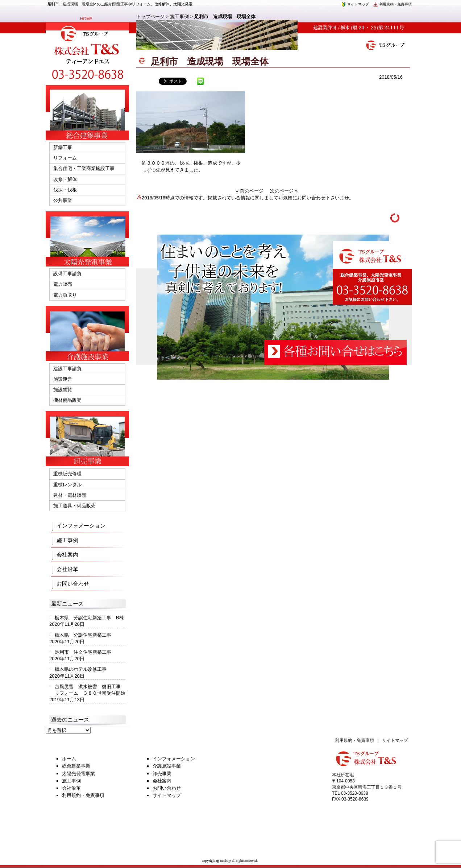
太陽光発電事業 (78, 774)
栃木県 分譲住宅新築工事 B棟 (89, 618)
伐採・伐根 (65, 190)
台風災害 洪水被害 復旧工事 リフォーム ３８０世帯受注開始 (90, 690)
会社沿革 (67, 569)
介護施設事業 (167, 766)
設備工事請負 (67, 274)
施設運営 (63, 379)
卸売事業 (162, 774)
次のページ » (284, 191)
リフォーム (65, 158)
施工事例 (179, 16)
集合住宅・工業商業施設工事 (84, 168)
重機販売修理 (67, 474)
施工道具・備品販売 (74, 506)
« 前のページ (250, 191)
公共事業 (63, 200)
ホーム (69, 759)
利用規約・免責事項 (392, 4)
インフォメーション (81, 526)
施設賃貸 (63, 390)
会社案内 (67, 555)
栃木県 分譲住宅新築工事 (85, 635)
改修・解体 (65, 179)
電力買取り (65, 295)
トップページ (150, 16)
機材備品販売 (67, 400)
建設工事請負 (67, 369)
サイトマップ (355, 4)
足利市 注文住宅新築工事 (83, 652)
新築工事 (63, 147)
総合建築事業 (76, 766)
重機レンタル (67, 485)
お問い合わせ (73, 584)
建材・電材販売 (70, 495)
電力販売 (63, 284)
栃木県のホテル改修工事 (81, 669)
